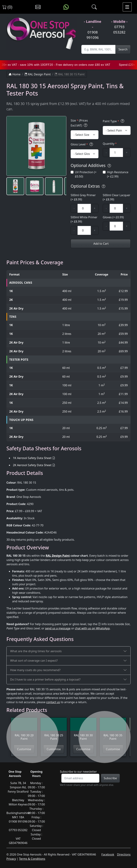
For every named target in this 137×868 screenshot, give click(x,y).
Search (123, 49)
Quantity (110, 144)
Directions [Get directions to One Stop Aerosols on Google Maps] (124, 854)
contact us (53, 702)
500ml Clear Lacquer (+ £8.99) (116, 197)
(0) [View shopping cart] (7, 7)
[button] (15, 186)
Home (15, 74)
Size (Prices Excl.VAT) (79, 123)
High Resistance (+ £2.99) (118, 174)
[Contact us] (38, 7)
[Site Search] (98, 49)
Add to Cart (101, 244)
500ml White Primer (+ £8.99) (84, 219)
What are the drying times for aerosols (36, 651)
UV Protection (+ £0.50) (86, 174)
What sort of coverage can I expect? (34, 661)
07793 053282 (119, 29)
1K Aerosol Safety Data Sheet (32, 458)
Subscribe (110, 778)
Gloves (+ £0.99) (113, 217)
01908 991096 (93, 35)
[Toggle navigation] (127, 7)
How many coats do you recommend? (35, 670)
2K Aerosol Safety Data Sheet (32, 465)
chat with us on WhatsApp (92, 628)
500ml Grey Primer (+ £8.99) (83, 197)
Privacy (11, 859)
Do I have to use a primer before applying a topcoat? (45, 679)
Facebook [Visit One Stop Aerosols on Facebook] (108, 854)
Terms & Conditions (32, 859)
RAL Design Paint (38, 74)
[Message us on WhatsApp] (66, 7)
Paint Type (114, 121)
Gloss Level (82, 144)
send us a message (58, 628)
